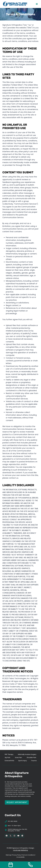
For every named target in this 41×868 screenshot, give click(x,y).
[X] (10, 836)
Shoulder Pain (31, 758)
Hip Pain (8, 758)
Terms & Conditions (28, 855)
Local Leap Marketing (20, 850)
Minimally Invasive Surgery (27, 754)
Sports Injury (23, 761)
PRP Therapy (9, 754)
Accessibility (20, 857)
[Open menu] (37, 4)
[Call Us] (30, 865)
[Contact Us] (11, 865)
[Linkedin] (22, 836)
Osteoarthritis (9, 761)
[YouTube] (18, 836)
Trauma (34, 761)
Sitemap (8, 855)
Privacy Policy (17, 855)
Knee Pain (18, 758)
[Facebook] (7, 836)
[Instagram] (14, 836)
